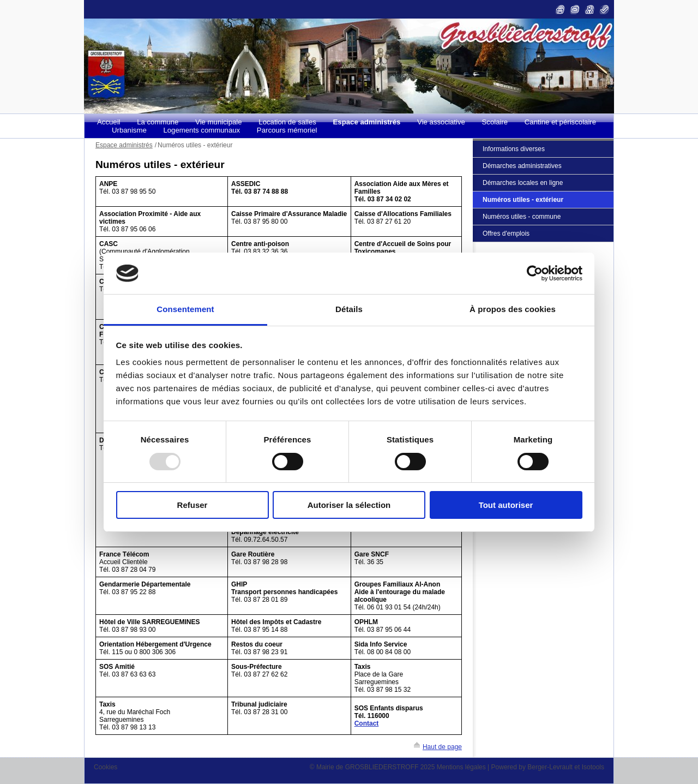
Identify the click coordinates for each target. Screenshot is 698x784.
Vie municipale (219, 122)
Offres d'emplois (506, 234)
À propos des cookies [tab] (513, 309)
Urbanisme (129, 130)
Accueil (109, 122)
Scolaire (495, 122)
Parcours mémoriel (287, 130)
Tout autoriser (506, 505)
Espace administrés (367, 122)
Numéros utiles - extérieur (523, 200)
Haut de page (442, 747)
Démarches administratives (522, 166)
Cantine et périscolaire (560, 122)
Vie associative (441, 122)
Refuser (192, 505)
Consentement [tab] (185, 309)
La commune (158, 122)
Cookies (106, 767)
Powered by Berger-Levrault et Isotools (548, 767)
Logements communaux (201, 130)
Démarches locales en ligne (523, 183)
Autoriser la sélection (349, 505)
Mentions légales (461, 767)
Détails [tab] (349, 309)
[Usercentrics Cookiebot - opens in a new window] (535, 273)
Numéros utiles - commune (522, 217)
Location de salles (287, 122)
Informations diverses (514, 149)
